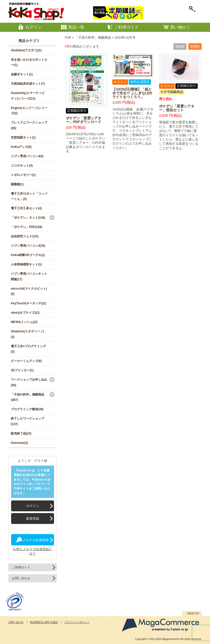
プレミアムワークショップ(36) (29, 125)
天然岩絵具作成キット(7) (28, 84)
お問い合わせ (21, 578)
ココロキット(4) (22, 166)
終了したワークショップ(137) (28, 421)
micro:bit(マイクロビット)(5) (29, 291)
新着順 (195, 47)
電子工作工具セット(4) (26, 208)
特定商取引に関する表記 (44, 622)
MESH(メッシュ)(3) (24, 322)
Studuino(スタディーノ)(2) (28, 334)
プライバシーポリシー (77, 622)
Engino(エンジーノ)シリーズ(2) (29, 111)
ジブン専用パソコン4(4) (27, 156)
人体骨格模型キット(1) (26, 264)
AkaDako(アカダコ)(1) (26, 50)
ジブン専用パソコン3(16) (28, 246)
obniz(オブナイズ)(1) (25, 313)
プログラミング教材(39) (27, 409)
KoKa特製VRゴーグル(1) (28, 255)
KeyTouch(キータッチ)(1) (29, 303)
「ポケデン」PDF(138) (27, 227)
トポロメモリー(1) (23, 175)
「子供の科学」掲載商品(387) (28, 397)
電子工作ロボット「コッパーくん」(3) (29, 196)
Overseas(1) (20, 443)
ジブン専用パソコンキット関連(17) (29, 277)
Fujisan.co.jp (25, 470)
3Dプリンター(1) (22, 370)
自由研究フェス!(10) (25, 236)
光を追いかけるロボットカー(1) (29, 62)
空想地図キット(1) (23, 137)
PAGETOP (193, 614)
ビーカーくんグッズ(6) (26, 361)
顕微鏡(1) (17, 184)
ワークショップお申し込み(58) (29, 382)
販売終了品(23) (21, 433)
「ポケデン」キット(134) (28, 218)
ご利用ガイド (21, 567)
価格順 (180, 47)
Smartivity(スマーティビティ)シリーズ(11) (28, 96)
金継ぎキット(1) (22, 74)
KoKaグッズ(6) (21, 147)
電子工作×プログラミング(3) (28, 349)
